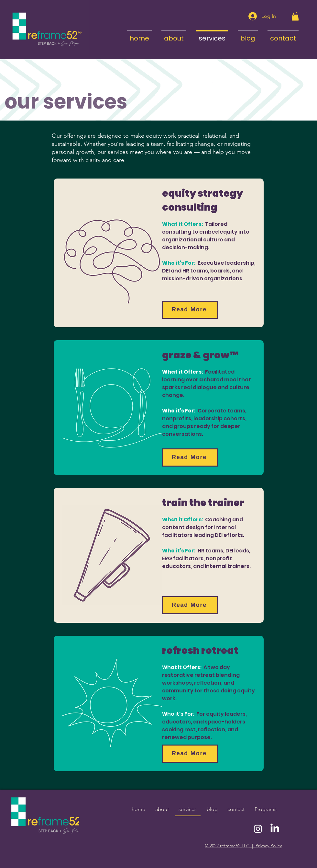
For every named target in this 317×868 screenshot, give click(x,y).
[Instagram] (258, 829)
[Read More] (190, 310)
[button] (295, 16)
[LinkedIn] (275, 829)
